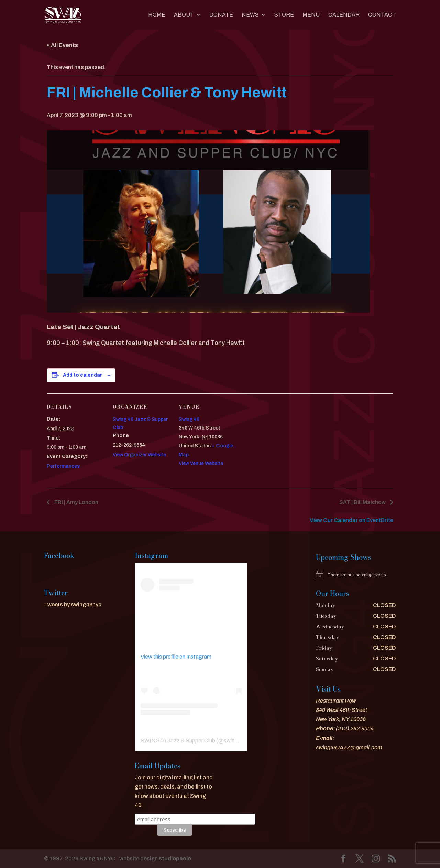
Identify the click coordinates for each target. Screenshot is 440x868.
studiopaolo (175, 859)
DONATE (221, 15)
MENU (311, 15)
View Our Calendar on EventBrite (351, 520)
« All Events (62, 45)
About (184, 15)
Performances (63, 466)
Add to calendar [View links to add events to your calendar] (82, 375)
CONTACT (382, 15)
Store (284, 15)
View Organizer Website (139, 455)
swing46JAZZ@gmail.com (349, 747)
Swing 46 (189, 419)
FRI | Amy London (76, 502)
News (250, 15)
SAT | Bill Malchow (363, 502)
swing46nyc (238, 741)
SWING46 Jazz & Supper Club (178, 741)
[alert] (356, 575)
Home (157, 15)
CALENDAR (344, 15)
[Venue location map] (281, 441)
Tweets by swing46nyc (73, 604)
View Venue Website (201, 463)
